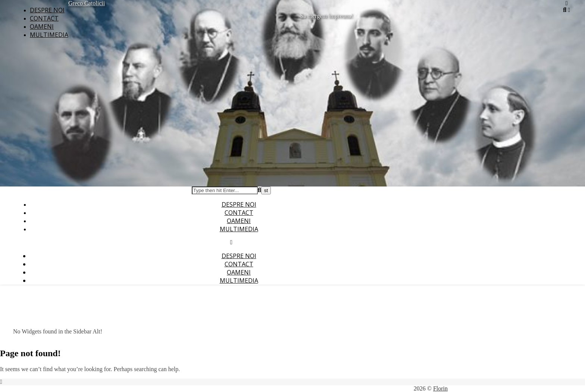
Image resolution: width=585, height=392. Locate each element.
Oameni (42, 26)
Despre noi (47, 10)
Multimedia (49, 35)
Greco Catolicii (87, 3)
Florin (440, 388)
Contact (44, 18)
